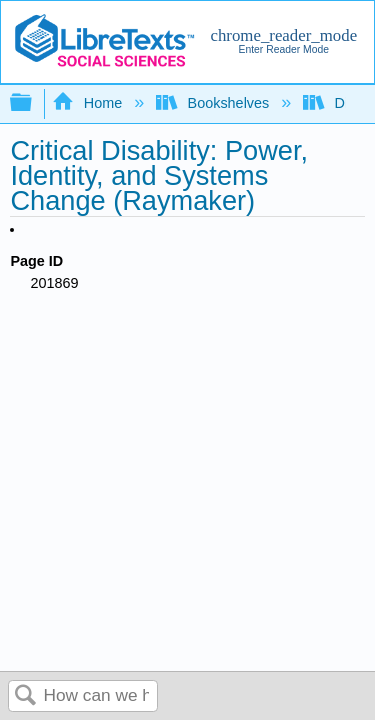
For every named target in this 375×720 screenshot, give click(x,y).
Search (26, 696)
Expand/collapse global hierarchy (34, 103)
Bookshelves (214, 103)
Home (89, 103)
